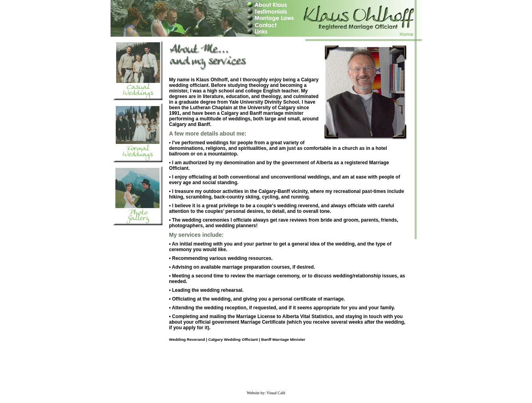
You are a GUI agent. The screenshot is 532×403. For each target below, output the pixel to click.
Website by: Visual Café (266, 393)
